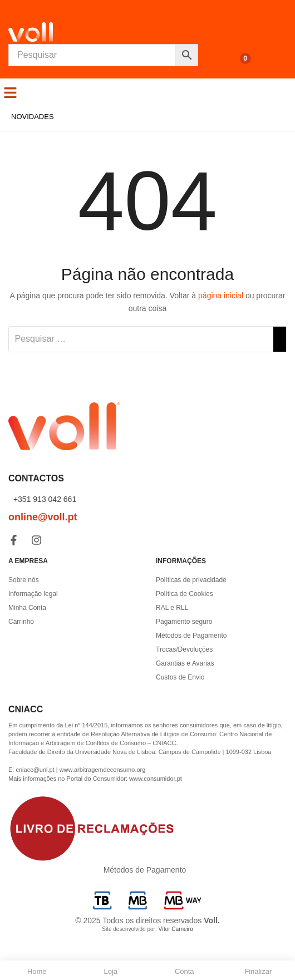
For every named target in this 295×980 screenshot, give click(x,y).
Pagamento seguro (184, 622)
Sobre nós (24, 580)
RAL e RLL (172, 608)
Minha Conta (27, 608)
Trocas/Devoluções (184, 649)
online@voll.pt (43, 517)
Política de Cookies (185, 594)
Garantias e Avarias (185, 663)
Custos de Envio (180, 677)
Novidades (33, 117)
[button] (11, 92)
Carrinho (21, 622)
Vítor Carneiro (175, 929)
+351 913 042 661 (44, 499)
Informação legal (33, 594)
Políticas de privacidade (191, 580)
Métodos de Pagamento (191, 636)
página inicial (221, 296)
